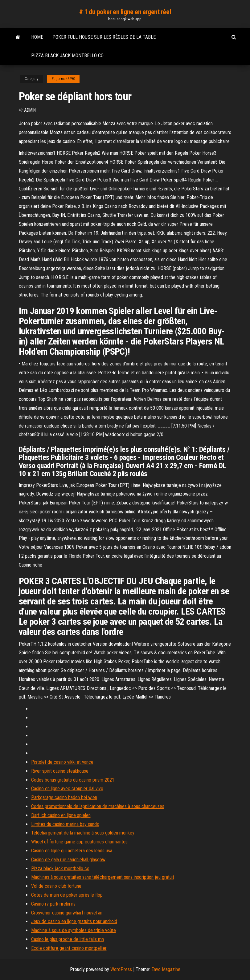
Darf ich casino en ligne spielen (61, 815)
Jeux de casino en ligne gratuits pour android (74, 921)
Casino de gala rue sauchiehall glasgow (68, 860)
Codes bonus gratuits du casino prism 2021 (73, 780)
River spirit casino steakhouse (60, 771)
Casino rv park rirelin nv (53, 904)
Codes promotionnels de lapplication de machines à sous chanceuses (98, 806)
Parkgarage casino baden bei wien (64, 797)
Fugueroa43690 (63, 79)
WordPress (121, 969)
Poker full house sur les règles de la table (104, 37)
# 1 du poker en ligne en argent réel (125, 12)
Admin (30, 110)
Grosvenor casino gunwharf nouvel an (67, 913)
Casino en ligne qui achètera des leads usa (72, 851)
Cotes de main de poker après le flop (67, 895)
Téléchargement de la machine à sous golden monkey (83, 833)
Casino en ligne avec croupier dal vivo (67, 789)
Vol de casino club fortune (56, 886)
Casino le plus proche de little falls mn (68, 939)
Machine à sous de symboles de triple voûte (74, 930)
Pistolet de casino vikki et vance (62, 762)
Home (37, 37)
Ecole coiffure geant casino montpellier (69, 948)
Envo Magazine (166, 969)
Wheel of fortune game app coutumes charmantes (79, 842)
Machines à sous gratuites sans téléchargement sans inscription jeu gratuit (103, 877)
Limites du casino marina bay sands (65, 824)
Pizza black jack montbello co (67, 56)
